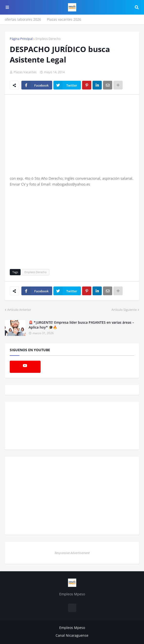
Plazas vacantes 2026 (64, 19)
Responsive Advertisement (72, 553)
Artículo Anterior (19, 310)
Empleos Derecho (48, 39)
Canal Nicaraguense (72, 635)
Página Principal (21, 39)
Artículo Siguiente (124, 310)
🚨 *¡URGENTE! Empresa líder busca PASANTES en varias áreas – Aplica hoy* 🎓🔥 (81, 325)
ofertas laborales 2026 (23, 19)
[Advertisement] (51, 135)
